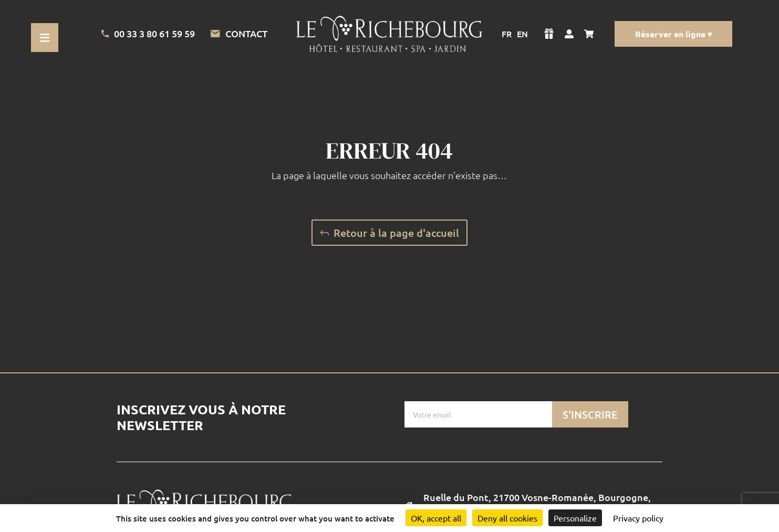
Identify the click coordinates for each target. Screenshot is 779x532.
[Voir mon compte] (569, 34)
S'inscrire (590, 414)
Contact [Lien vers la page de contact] (239, 34)
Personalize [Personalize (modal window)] (575, 518)
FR (507, 34)
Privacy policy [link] (638, 518)
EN (522, 34)
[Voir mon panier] (591, 34)
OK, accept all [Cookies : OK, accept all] (436, 518)
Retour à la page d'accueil (396, 233)
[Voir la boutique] (549, 34)
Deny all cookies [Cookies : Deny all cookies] (507, 518)
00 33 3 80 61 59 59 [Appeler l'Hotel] (148, 33)
